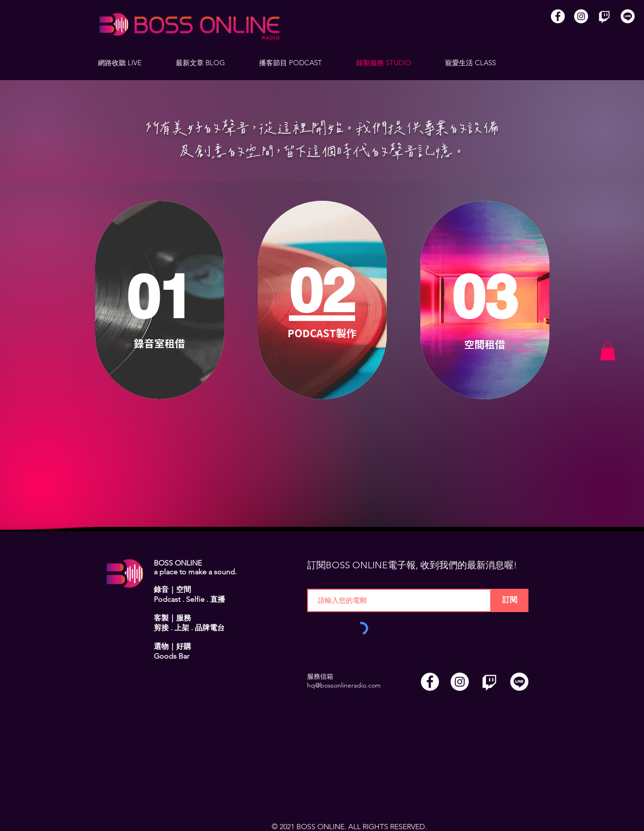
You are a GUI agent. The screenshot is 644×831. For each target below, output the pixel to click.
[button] (608, 351)
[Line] (628, 16)
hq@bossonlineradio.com (344, 685)
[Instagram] (581, 16)
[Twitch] (604, 16)
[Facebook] (558, 16)
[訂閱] (510, 600)
